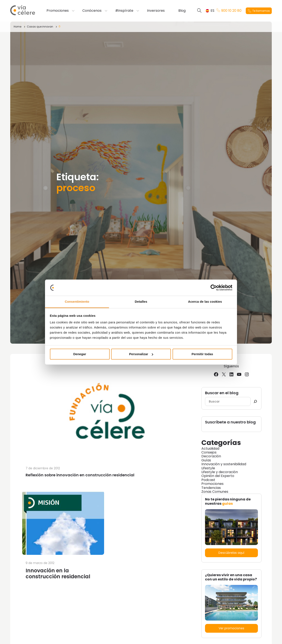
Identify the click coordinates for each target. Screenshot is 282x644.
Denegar (80, 354)
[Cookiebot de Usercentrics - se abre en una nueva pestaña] (214, 288)
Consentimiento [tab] (77, 302)
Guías (206, 460)
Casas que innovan (40, 27)
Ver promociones (231, 628)
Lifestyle (208, 468)
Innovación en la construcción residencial (58, 573)
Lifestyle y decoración (220, 472)
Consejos (209, 452)
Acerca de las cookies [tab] (205, 302)
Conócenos (92, 11)
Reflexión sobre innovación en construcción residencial (80, 475)
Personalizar (141, 354)
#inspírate (124, 11)
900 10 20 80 (229, 11)
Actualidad (210, 448)
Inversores (156, 11)
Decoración (211, 456)
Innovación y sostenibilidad (224, 464)
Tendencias (211, 488)
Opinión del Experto (218, 476)
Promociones (58, 11)
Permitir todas (202, 354)
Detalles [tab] (141, 302)
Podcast (208, 480)
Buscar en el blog (222, 393)
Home (17, 27)
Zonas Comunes (215, 492)
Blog (182, 11)
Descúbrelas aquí (231, 553)
